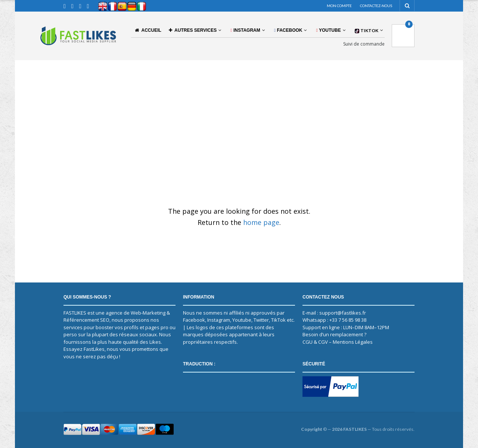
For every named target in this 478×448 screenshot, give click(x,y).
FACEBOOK (288, 30)
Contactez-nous (376, 6)
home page (261, 222)
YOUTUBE (328, 30)
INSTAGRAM (245, 30)
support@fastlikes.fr (343, 313)
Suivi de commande (364, 44)
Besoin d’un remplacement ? (334, 334)
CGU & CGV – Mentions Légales (338, 342)
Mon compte (339, 6)
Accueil (148, 30)
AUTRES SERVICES (193, 30)
